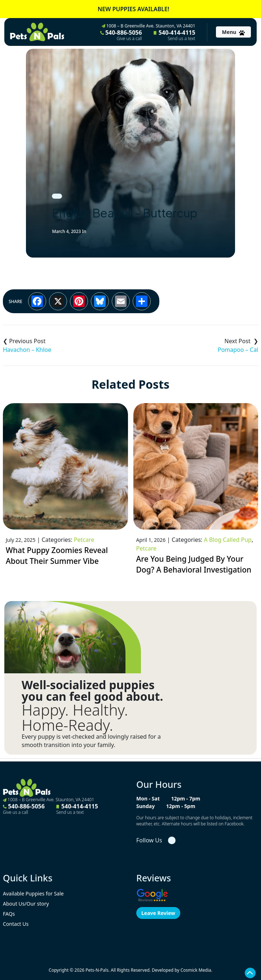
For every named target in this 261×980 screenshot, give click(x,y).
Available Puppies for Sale (33, 893)
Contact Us (16, 924)
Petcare (84, 540)
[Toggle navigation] (233, 32)
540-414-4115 (174, 35)
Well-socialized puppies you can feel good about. (92, 691)
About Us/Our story (26, 904)
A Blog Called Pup (228, 540)
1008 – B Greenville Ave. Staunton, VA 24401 (149, 26)
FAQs (9, 914)
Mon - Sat (148, 798)
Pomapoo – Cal (238, 350)
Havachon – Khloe (27, 350)
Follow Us (149, 840)
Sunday (145, 806)
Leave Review (158, 913)
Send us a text (182, 39)
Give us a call (129, 39)
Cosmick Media (196, 970)
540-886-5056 (121, 35)
